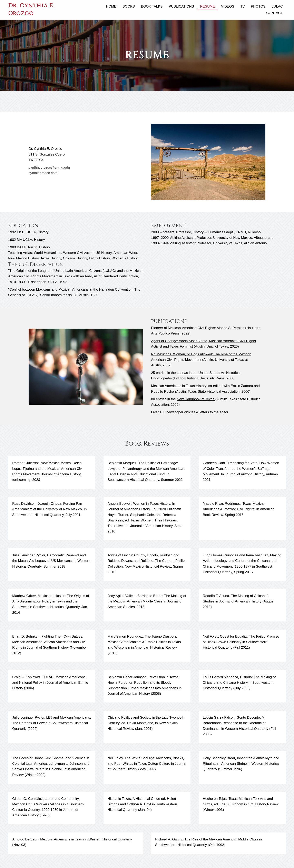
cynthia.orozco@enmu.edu (49, 167)
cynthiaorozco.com (43, 173)
